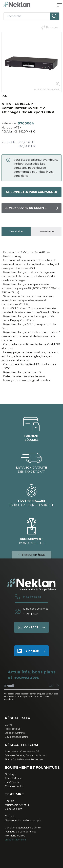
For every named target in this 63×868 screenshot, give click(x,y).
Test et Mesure (14, 778)
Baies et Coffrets (15, 733)
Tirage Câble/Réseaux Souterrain (24, 760)
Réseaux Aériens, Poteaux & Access (26, 756)
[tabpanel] (31, 318)
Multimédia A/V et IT (17, 805)
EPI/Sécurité (12, 782)
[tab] (16, 231)
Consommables (14, 786)
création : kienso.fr (15, 840)
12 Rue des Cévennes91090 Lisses (36, 611)
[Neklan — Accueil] (17, 4)
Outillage (10, 774)
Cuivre (9, 725)
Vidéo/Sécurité (14, 809)
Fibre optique (13, 729)
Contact (10, 816)
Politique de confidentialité (21, 832)
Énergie (9, 801)
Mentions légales (15, 836)
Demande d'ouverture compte (23, 820)
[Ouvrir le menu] (59, 6)
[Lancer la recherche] (55, 16)
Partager (49, 28)
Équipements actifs (16, 737)
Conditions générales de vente (23, 828)
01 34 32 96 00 (32, 597)
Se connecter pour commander (32, 192)
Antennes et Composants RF (22, 752)
